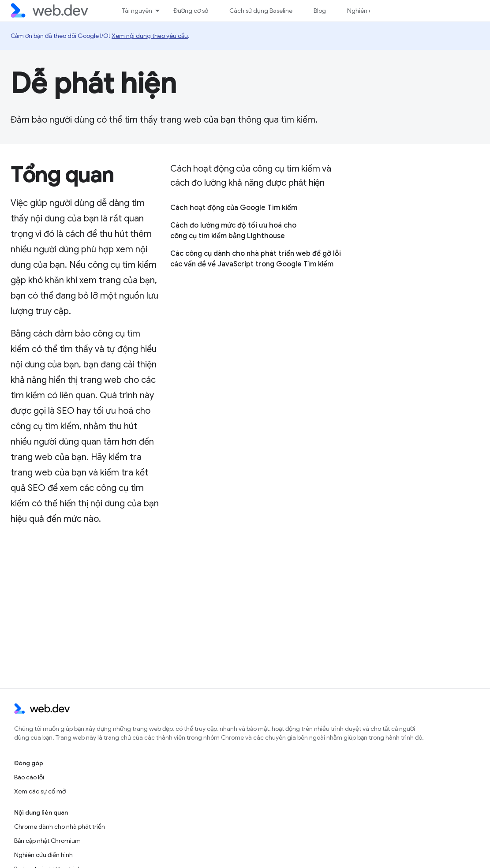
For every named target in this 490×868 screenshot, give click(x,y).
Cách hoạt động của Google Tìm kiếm (234, 208)
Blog (320, 11)
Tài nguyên (137, 11)
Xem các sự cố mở (40, 791)
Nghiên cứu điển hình (43, 855)
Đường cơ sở (191, 11)
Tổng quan (62, 175)
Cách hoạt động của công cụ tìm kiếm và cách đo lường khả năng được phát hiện (251, 176)
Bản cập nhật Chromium (47, 841)
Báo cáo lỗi (29, 777)
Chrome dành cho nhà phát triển (60, 827)
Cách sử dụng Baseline (261, 11)
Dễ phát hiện (94, 83)
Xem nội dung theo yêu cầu (150, 36)
